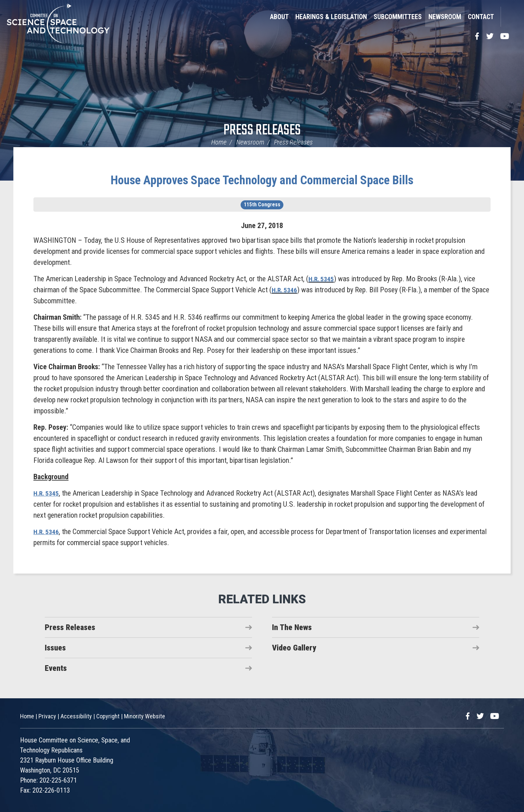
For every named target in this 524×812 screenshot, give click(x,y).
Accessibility (76, 716)
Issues (55, 648)
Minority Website (145, 716)
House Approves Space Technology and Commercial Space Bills (262, 180)
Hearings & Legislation (331, 17)
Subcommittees (398, 17)
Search (509, 17)
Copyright (108, 716)
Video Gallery (294, 648)
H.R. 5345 (323, 279)
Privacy (47, 716)
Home (219, 142)
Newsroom (445, 17)
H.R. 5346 (286, 290)
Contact (481, 17)
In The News (292, 627)
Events (56, 668)
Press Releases (262, 131)
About (279, 17)
